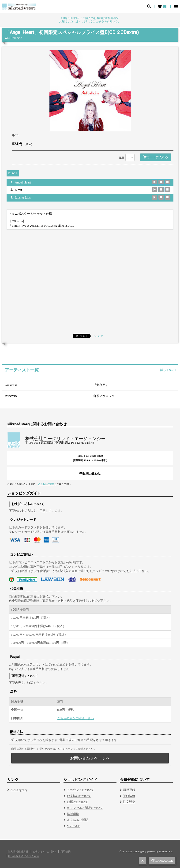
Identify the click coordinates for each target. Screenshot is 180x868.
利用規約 (65, 852)
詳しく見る (169, 370)
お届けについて (77, 802)
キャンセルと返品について (85, 808)
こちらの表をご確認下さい (75, 718)
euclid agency (19, 790)
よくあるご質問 (46, 484)
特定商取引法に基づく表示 (23, 856)
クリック (112, 22)
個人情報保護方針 (18, 852)
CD (15, 135)
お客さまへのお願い (44, 852)
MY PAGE (73, 826)
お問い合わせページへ (90, 758)
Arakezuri (11, 385)
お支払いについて (79, 796)
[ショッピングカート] (162, 7)
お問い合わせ (90, 473)
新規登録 (129, 790)
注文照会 (129, 802)
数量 (122, 158)
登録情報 (129, 796)
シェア (99, 336)
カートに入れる (156, 157)
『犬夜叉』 (101, 385)
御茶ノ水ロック (104, 396)
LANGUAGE (162, 861)
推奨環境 (73, 814)
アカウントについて (81, 790)
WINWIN (11, 396)
